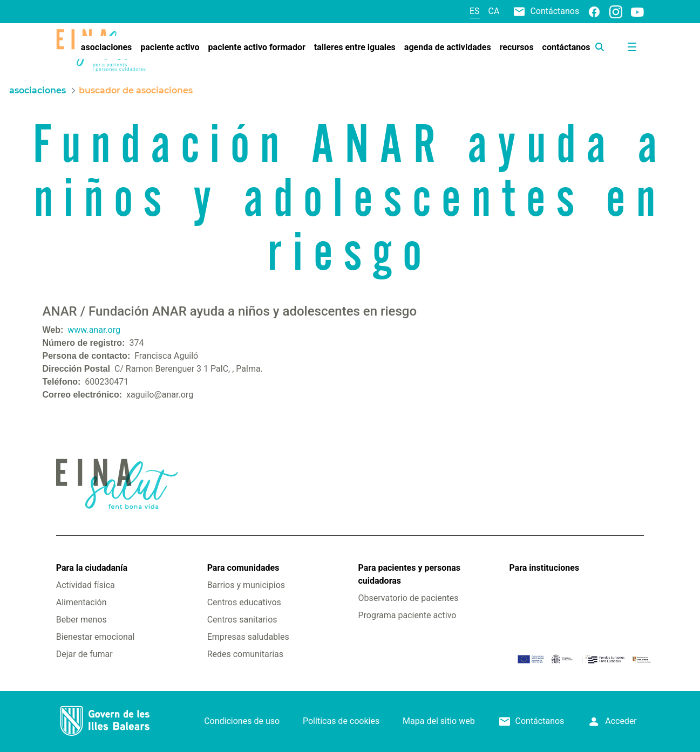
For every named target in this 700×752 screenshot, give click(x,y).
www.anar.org (94, 330)
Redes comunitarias (245, 654)
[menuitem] (106, 47)
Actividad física (86, 585)
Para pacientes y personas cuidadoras (409, 574)
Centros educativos (244, 602)
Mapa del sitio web (439, 721)
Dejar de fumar (84, 654)
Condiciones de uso (242, 721)
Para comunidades (243, 568)
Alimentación (81, 602)
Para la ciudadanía (92, 568)
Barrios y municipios (246, 585)
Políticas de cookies (341, 721)
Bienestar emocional (96, 637)
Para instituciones (544, 568)
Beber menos (81, 620)
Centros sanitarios (242, 620)
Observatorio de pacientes (409, 598)
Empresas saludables (248, 637)
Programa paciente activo (407, 615)
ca (494, 11)
